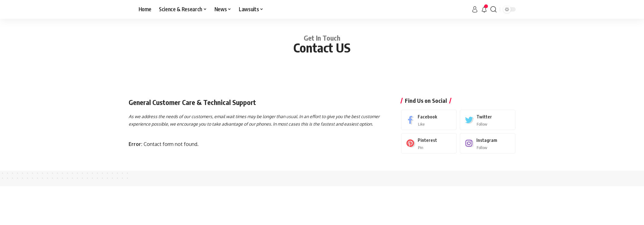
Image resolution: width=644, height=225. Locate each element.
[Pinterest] (429, 143)
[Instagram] (488, 143)
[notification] (484, 9)
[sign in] (475, 9)
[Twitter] (488, 120)
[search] (494, 9)
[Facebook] (429, 120)
